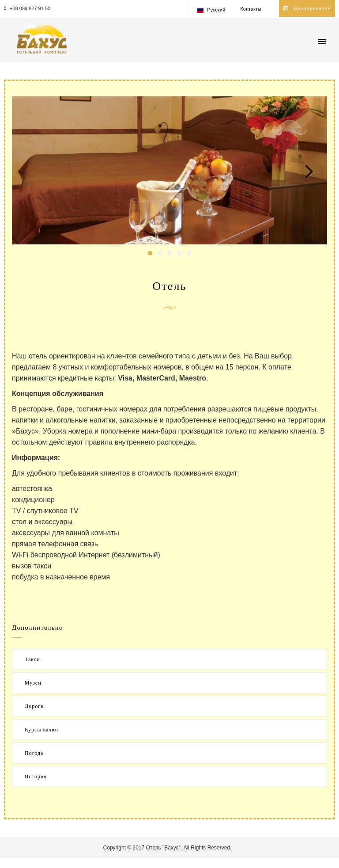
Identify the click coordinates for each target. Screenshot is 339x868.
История (36, 777)
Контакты (251, 9)
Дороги (34, 706)
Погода (34, 753)
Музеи (33, 683)
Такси (32, 659)
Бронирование (307, 8)
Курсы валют (42, 730)
